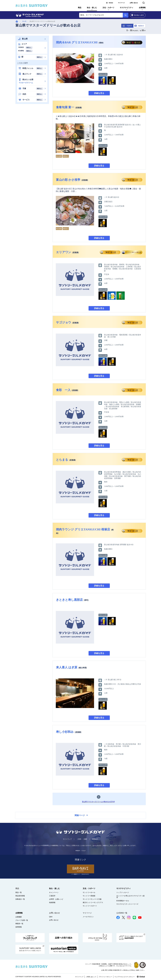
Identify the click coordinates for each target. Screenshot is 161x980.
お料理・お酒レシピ (56, 899)
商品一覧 (19, 892)
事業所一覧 (19, 924)
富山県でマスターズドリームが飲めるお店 (48, 25)
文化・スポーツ (108, 8)
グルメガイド (17, 21)
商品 (80, 8)
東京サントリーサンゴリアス (93, 902)
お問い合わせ (134, 3)
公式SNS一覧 (122, 913)
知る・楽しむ (92, 8)
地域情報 (52, 902)
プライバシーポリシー (105, 977)
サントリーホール (89, 892)
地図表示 (141, 26)
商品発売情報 (20, 896)
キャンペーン (54, 892)
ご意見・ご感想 (82, 839)
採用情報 (19, 927)
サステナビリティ (127, 8)
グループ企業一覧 (22, 920)
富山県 (24, 21)
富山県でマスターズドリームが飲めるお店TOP (98, 802)
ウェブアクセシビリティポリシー (125, 977)
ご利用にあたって (91, 977)
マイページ (121, 3)
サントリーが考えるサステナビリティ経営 (130, 897)
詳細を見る (99, 93)
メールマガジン (88, 917)
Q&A (51, 917)
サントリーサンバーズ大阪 (92, 899)
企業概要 (19, 917)
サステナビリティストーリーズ (127, 904)
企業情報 (142, 8)
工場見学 (52, 896)
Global (111, 3)
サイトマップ (67, 839)
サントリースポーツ (90, 906)
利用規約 (95, 839)
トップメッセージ (123, 892)
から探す (138, 15)
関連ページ (81, 815)
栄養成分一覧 (20, 899)
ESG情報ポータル (123, 901)
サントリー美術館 (89, 896)
